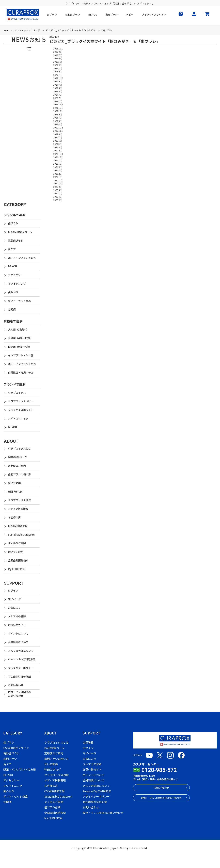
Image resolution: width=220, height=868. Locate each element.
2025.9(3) (58, 52)
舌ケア (12, 249)
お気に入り (14, 608)
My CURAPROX (17, 569)
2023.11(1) (58, 108)
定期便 (12, 309)
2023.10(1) (58, 111)
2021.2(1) (58, 174)
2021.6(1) (58, 164)
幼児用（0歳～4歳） (20, 347)
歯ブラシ (13, 223)
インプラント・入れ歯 (21, 355)
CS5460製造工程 (18, 526)
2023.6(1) (58, 121)
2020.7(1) (58, 193)
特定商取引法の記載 (19, 676)
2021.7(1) (58, 160)
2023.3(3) (58, 124)
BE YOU (12, 266)
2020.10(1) (58, 183)
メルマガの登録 (17, 616)
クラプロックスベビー (21, 401)
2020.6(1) (58, 197)
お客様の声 (14, 517)
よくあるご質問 (17, 543)
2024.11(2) (58, 78)
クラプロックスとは (19, 448)
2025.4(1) (58, 65)
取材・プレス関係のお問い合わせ (19, 694)
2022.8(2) (58, 134)
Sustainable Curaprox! (22, 535)
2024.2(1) (58, 98)
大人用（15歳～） (18, 329)
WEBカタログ (16, 491)
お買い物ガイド (17, 625)
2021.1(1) (58, 177)
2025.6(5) (58, 58)
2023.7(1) (58, 118)
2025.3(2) (58, 68)
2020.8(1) (58, 190)
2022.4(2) (58, 147)
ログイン (13, 590)
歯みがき (13, 292)
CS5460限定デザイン (20, 232)
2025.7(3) (58, 55)
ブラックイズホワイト (21, 410)
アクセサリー (16, 275)
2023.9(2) (58, 114)
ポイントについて (18, 633)
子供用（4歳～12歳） (20, 338)
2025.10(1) (58, 49)
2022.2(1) (58, 150)
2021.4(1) (58, 167)
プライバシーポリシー (21, 668)
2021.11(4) (58, 154)
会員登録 (88, 742)
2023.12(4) (58, 104)
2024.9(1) (58, 81)
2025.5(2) (58, 62)
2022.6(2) (58, 141)
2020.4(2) (58, 200)
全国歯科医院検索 (18, 560)
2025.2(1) (58, 71)
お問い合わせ (16, 685)
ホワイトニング (17, 284)
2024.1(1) (58, 101)
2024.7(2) (58, 85)
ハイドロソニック (18, 418)
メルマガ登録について (21, 651)
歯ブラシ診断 (16, 552)
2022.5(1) (58, 144)
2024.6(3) (58, 88)
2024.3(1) (58, 95)
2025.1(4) (58, 75)
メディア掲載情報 (18, 509)
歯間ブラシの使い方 (19, 474)
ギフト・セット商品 (19, 301)
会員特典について (18, 642)
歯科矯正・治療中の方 (21, 372)
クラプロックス (17, 393)
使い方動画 (14, 483)
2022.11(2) (58, 128)
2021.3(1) (58, 170)
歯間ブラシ (10, 759)
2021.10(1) (58, 157)
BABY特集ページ (18, 457)
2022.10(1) (58, 131)
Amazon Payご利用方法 (22, 659)
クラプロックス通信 (19, 500)
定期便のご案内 (17, 466)
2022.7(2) (58, 137)
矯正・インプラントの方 (22, 258)
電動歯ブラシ (16, 240)
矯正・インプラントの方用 (20, 769)
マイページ (14, 599)
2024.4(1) (58, 91)
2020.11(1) (58, 180)
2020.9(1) (58, 187)
